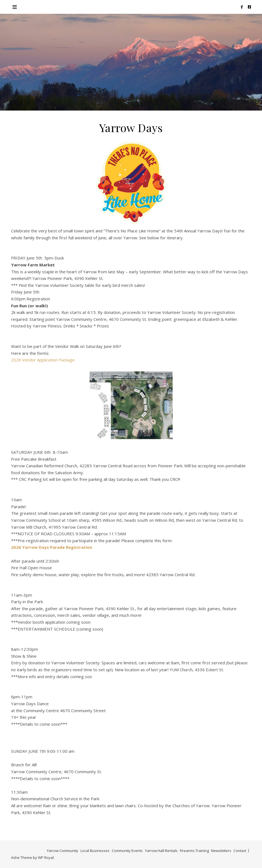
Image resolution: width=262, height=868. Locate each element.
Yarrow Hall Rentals (161, 851)
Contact (240, 851)
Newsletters (221, 851)
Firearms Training (194, 851)
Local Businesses (95, 851)
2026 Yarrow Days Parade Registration (52, 547)
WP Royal (46, 857)
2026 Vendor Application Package (43, 360)
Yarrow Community (63, 851)
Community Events (127, 851)
